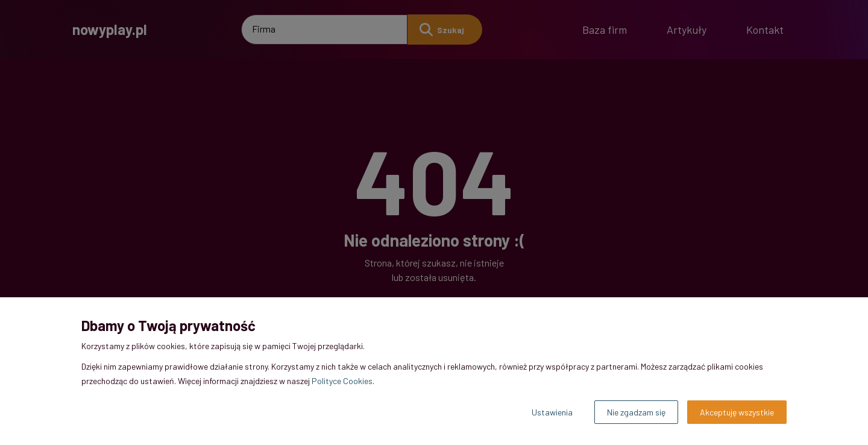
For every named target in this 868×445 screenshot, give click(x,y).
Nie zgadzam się (636, 412)
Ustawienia (552, 412)
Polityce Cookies (342, 381)
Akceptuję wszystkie (737, 412)
